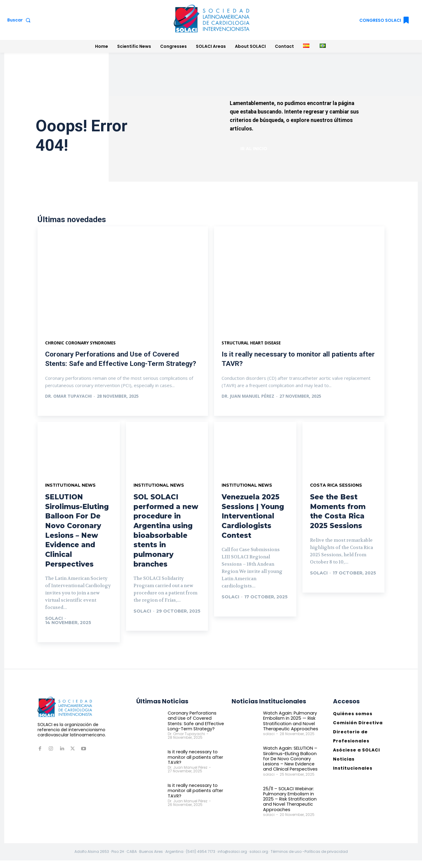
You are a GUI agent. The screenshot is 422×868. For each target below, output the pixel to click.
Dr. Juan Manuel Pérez (248, 398)
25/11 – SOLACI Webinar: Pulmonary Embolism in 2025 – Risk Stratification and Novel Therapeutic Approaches (289, 807)
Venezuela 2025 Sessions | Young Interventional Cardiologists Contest (254, 527)
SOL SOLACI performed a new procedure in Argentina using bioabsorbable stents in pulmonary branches (167, 541)
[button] (20, 20)
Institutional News (71, 496)
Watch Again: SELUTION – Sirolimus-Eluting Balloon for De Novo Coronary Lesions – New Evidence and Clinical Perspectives (289, 767)
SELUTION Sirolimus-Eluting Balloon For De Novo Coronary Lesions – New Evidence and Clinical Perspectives (79, 541)
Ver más (61, 419)
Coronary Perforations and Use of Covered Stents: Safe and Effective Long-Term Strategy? (116, 365)
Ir (54, 644)
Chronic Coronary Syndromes (81, 344)
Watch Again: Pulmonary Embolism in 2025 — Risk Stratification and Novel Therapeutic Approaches (289, 730)
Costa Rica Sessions (337, 496)
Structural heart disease (252, 344)
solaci (54, 628)
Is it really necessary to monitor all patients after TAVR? (194, 766)
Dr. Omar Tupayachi (68, 407)
